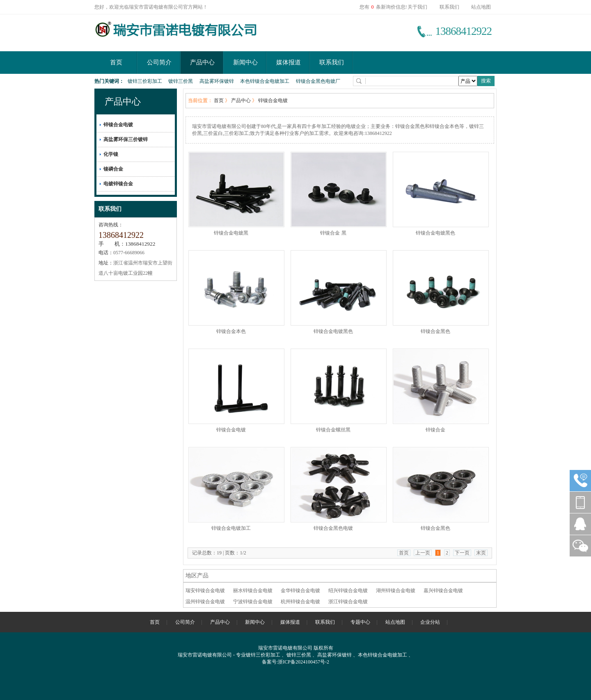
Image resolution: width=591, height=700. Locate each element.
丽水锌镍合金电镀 (253, 591)
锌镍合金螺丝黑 (333, 430)
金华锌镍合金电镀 (300, 591)
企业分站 (430, 622)
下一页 (462, 553)
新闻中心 (245, 62)
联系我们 (449, 7)
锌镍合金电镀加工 (231, 528)
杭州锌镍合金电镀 (300, 602)
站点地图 (481, 7)
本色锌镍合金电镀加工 (265, 81)
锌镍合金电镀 (118, 125)
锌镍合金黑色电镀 (333, 528)
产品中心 (202, 62)
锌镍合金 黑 (333, 233)
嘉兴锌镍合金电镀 (443, 591)
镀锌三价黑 (181, 81)
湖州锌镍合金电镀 (396, 591)
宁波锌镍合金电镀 (253, 602)
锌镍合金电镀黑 (231, 233)
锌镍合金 (435, 430)
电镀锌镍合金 (118, 184)
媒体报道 (289, 62)
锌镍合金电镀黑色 (435, 233)
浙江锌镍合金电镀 (348, 602)
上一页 (423, 553)
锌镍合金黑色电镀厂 (318, 81)
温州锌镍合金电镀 (205, 602)
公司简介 (159, 62)
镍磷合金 (113, 169)
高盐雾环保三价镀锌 (126, 139)
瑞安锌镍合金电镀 (205, 591)
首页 (116, 62)
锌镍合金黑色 (435, 331)
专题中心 (360, 622)
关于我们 (417, 7)
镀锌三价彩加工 (145, 81)
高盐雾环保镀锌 (217, 81)
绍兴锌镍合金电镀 (348, 591)
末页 (481, 553)
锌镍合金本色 (231, 331)
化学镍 (111, 154)
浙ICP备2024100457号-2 (304, 662)
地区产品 (197, 576)
